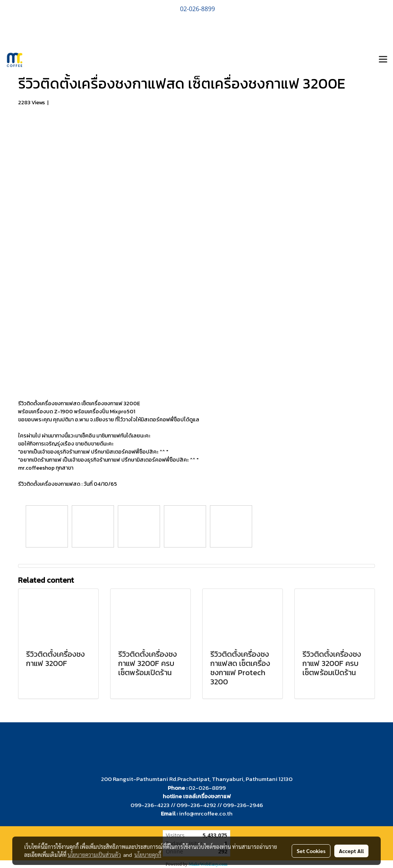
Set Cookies (311, 851)
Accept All (351, 851)
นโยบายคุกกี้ (148, 855)
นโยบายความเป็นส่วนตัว (94, 855)
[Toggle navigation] (383, 60)
